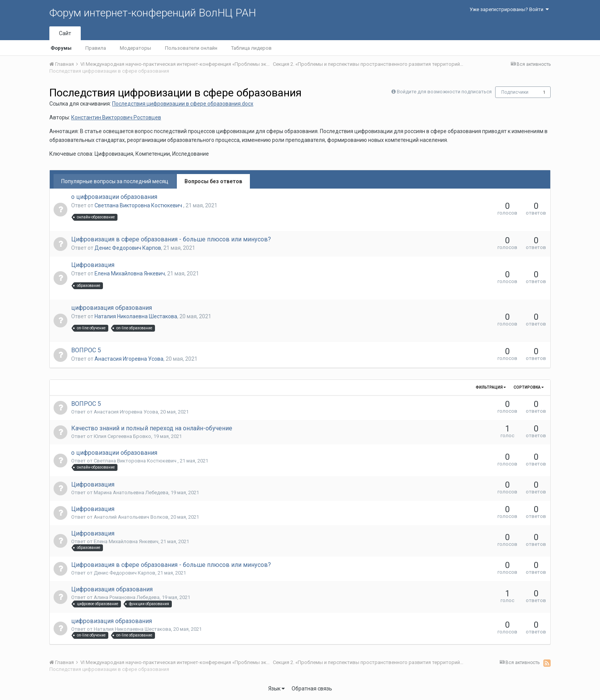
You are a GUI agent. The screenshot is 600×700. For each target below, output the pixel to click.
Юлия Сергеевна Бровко (122, 436)
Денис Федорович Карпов (128, 248)
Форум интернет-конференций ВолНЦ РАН (153, 13)
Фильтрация (491, 387)
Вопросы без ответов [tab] (213, 181)
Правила (96, 48)
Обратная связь (312, 689)
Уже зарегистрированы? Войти (509, 9)
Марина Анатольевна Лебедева (131, 492)
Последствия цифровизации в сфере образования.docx (183, 104)
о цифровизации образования (114, 197)
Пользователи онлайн (191, 48)
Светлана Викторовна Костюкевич (139, 205)
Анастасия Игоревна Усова (129, 359)
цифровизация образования (112, 308)
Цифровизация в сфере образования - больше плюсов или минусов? (171, 239)
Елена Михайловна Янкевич (130, 273)
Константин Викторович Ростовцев (116, 117)
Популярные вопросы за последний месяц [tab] (115, 181)
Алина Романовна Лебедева (127, 597)
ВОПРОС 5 (86, 350)
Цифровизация (93, 265)
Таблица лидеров (251, 48)
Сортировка (529, 387)
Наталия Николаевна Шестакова (136, 316)
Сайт (65, 33)
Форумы (61, 48)
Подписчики (515, 92)
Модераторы (135, 48)
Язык (276, 689)
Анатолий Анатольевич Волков (131, 517)
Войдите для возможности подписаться (444, 92)
